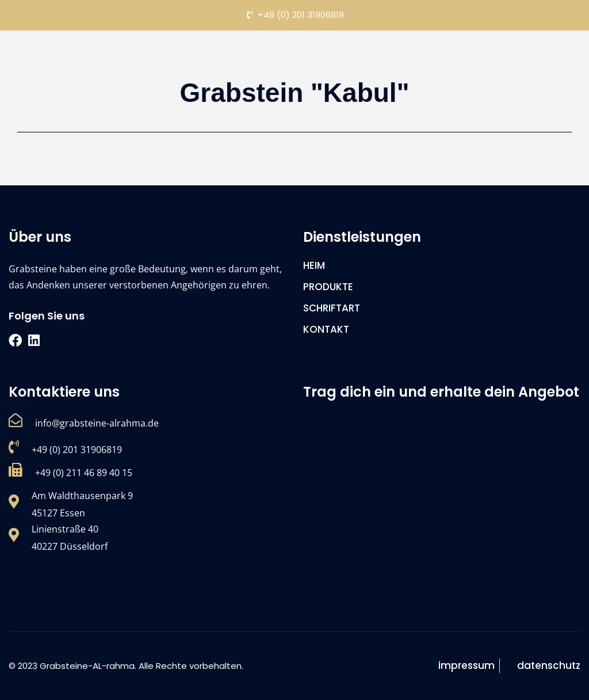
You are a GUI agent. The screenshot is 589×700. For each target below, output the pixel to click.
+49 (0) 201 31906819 (77, 450)
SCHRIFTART (332, 308)
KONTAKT (326, 329)
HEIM (314, 265)
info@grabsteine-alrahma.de (97, 423)
